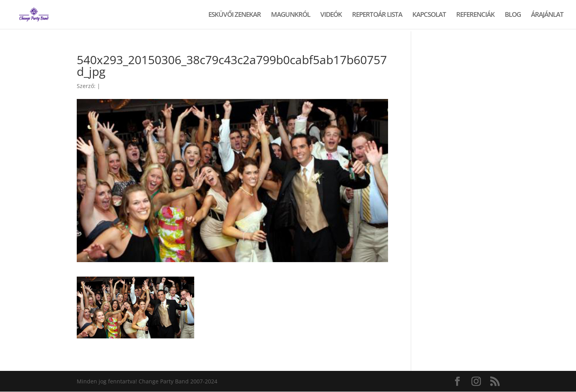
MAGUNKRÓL (291, 15)
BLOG (513, 15)
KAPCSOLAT (429, 15)
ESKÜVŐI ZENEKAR (235, 15)
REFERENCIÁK (475, 15)
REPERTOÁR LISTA (377, 15)
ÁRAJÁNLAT (547, 15)
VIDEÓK (331, 15)
